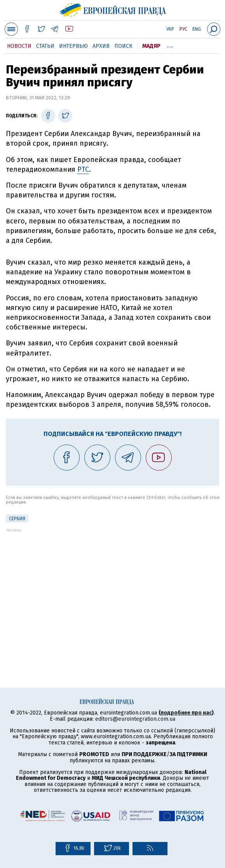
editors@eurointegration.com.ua (135, 719)
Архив (101, 46)
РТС (83, 169)
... (170, 45)
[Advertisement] (112, 587)
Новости (19, 46)
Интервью (73, 46)
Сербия (17, 519)
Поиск (123, 46)
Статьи (45, 46)
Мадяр (151, 46)
